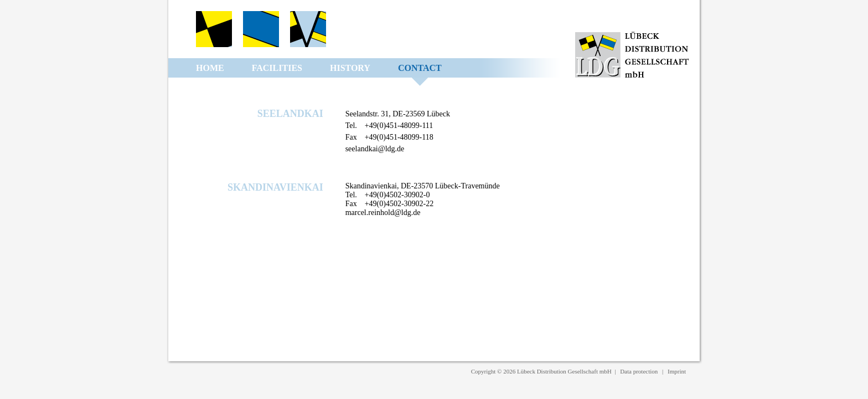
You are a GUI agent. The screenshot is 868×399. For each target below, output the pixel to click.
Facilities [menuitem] (277, 68)
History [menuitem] (350, 68)
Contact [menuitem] (420, 68)
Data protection (639, 371)
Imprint (677, 371)
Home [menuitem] (210, 68)
